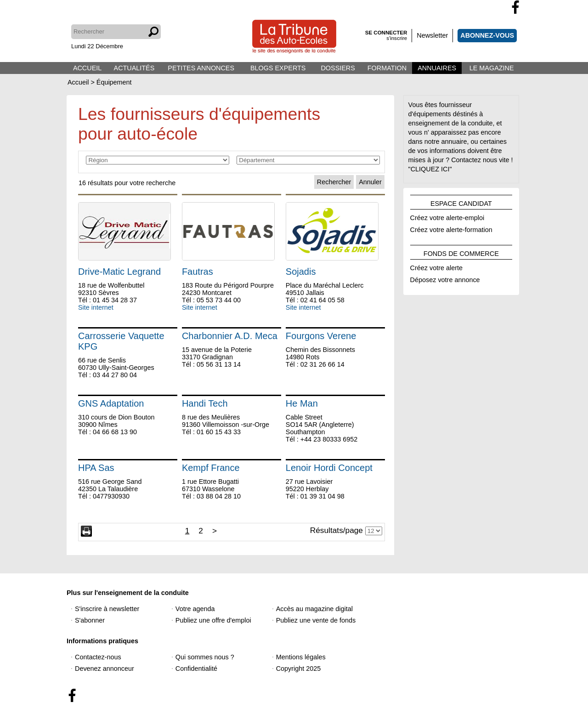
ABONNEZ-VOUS (487, 35)
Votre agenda (195, 609)
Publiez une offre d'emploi (213, 620)
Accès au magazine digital (314, 609)
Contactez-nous (98, 657)
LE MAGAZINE (492, 68)
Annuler (370, 182)
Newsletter (432, 35)
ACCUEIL (87, 68)
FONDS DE (461, 252)
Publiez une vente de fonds (316, 620)
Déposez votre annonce (445, 278)
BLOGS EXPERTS (278, 68)
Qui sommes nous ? (205, 657)
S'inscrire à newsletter (107, 609)
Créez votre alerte (436, 266)
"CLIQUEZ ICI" (430, 169)
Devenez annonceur (105, 669)
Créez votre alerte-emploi (447, 216)
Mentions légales (301, 657)
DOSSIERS (338, 68)
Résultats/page (336, 530)
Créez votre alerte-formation (451, 228)
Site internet (96, 307)
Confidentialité (196, 669)
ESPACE (461, 202)
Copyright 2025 (299, 669)
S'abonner (90, 620)
